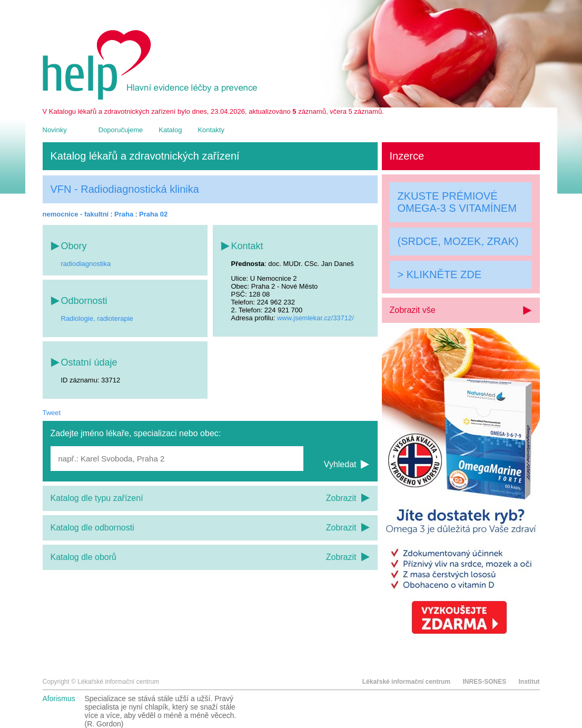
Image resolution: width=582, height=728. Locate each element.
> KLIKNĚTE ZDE (440, 274)
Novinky (55, 130)
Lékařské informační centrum (406, 682)
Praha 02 (153, 214)
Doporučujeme (121, 130)
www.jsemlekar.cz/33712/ (315, 318)
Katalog (170, 130)
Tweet (52, 413)
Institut (529, 682)
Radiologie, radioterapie (97, 318)
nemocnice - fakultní (76, 214)
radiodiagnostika (86, 264)
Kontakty (211, 130)
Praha (124, 214)
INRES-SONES (484, 682)
